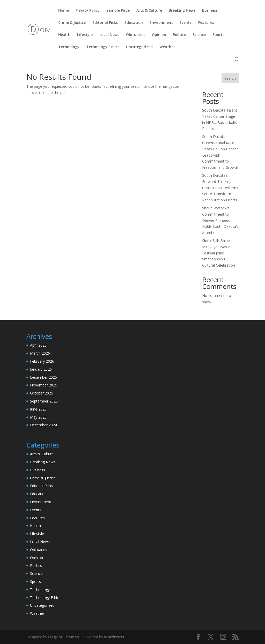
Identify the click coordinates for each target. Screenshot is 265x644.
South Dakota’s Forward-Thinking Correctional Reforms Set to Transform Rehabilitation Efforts (220, 188)
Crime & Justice (72, 23)
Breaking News (182, 11)
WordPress (114, 637)
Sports (218, 35)
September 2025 (44, 401)
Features (206, 23)
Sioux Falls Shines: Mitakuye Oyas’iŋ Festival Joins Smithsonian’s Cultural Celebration (219, 253)
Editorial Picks (105, 23)
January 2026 (41, 369)
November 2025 (44, 385)
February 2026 (42, 361)
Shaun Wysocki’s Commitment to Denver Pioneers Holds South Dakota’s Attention (220, 220)
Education (134, 23)
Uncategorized (139, 47)
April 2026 (38, 345)
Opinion (159, 35)
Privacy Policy (88, 11)
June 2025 (38, 409)
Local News (109, 35)
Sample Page (118, 11)
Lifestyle (85, 35)
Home (64, 11)
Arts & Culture (149, 11)
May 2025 (38, 417)
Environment (161, 23)
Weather (167, 47)
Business (210, 11)
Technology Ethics (103, 47)
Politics (179, 35)
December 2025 (43, 377)
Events (186, 23)
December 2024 (43, 425)
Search (230, 78)
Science (199, 35)
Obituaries (136, 35)
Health (64, 35)
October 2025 (42, 393)
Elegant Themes (64, 637)
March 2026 (40, 353)
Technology (69, 47)
